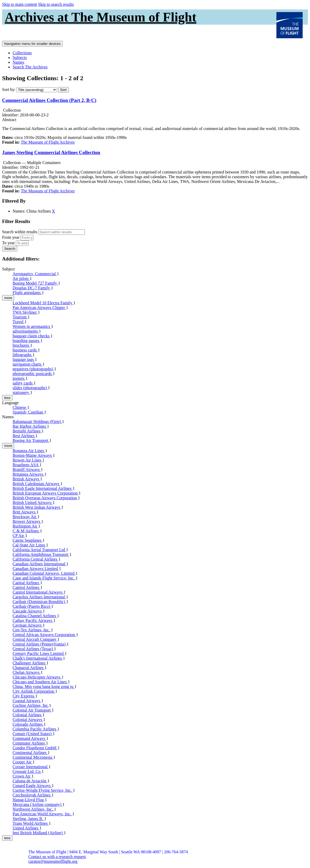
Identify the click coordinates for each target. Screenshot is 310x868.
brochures (21, 345)
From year (11, 237)
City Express (24, 696)
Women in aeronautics (32, 326)
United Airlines (26, 828)
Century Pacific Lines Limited (39, 653)
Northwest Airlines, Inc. (33, 809)
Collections (22, 53)
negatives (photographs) (33, 369)
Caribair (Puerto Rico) (32, 606)
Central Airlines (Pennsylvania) (40, 644)
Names (18, 62)
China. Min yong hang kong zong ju (44, 687)
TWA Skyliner (25, 312)
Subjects (20, 58)
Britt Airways (25, 512)
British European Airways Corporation (46, 493)
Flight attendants (27, 293)
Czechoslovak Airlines (32, 795)
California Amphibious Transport (41, 554)
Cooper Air (23, 762)
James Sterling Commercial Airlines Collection (51, 152)
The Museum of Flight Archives (48, 142)
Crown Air (22, 776)
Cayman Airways (28, 625)
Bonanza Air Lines (29, 451)
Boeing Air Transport (31, 440)
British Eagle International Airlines (43, 488)
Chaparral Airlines (29, 668)
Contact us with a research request (57, 857)
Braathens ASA (26, 465)
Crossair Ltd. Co (27, 771)
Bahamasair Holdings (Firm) (37, 422)
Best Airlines (24, 436)
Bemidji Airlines (27, 431)
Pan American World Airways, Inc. (42, 814)
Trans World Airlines (31, 823)
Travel (19, 322)
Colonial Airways (28, 720)
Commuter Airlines (29, 743)
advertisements (26, 331)
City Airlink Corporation (34, 691)
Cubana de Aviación (30, 781)
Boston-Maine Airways (33, 455)
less (7, 398)
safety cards (23, 383)
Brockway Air (25, 517)
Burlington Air (25, 526)
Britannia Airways (28, 474)
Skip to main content (20, 4)
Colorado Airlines (28, 724)
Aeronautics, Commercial (35, 274)
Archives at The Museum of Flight (101, 17)
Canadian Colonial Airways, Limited (44, 573)
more (8, 298)
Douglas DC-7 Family (32, 288)
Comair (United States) (33, 734)
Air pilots (21, 278)
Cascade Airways (28, 611)
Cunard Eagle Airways (32, 786)
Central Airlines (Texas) (33, 649)
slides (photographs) (30, 388)
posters (19, 378)
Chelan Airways (27, 672)
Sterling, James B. (28, 819)
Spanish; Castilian (28, 412)
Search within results (20, 232)
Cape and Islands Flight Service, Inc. (44, 578)
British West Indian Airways (37, 507)
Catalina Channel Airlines (35, 616)
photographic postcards (33, 374)
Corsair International (31, 767)
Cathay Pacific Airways (33, 620)
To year (8, 243)
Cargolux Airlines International (39, 597)
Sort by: (9, 89)
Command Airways (29, 738)
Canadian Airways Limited (36, 569)
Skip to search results (56, 4)
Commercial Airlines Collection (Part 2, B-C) (49, 100)
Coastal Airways (27, 701)
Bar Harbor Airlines (30, 426)
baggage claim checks (31, 336)
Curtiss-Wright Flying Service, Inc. (43, 790)
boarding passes (27, 341)
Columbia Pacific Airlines (35, 729)
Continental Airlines (30, 753)
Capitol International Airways (38, 592)
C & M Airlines (26, 531)
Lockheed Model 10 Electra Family (43, 303)
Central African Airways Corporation (44, 635)
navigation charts (28, 364)
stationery (21, 392)
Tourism (20, 317)
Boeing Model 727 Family (35, 283)
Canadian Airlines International (40, 564)
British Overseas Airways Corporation (45, 498)
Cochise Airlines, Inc (31, 705)
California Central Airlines (36, 559)
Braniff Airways (27, 470)
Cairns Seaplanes (28, 540)
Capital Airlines (26, 583)
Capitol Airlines (27, 587)
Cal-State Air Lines (29, 545)
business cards (25, 350)
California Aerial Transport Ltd (39, 550)
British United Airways (33, 503)
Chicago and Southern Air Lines (40, 682)
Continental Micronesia (33, 757)
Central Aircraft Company (35, 639)
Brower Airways (27, 521)
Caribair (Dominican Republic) (39, 602)
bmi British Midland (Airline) (38, 833)
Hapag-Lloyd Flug (29, 800)
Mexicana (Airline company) (38, 804)
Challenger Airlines (30, 663)
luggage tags (24, 359)
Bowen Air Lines (27, 460)
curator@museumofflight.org (53, 861)
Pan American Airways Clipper (39, 308)
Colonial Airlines (28, 715)
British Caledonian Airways (36, 484)
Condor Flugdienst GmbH (35, 748)
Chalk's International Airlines (38, 658)
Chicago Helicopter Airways (37, 677)
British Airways (26, 479)
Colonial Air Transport (32, 710)
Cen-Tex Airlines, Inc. (32, 630)
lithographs (23, 355)
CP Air (19, 536)
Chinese (20, 407)
